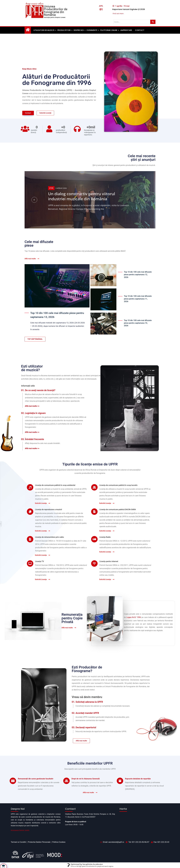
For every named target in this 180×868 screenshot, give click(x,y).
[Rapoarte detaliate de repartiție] (120, 785)
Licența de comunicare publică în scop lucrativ (118, 485)
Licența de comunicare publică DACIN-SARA (118, 510)
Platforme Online (109, 30)
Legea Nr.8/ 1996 (134, 617)
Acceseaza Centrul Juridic (20, 830)
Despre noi (79, 30)
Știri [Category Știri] (51, 188)
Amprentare (126, 30)
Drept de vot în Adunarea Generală (86, 783)
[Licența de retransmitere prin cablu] (30, 539)
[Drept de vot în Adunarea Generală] (66, 785)
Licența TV (40, 562)
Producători (64, 30)
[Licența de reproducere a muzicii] (30, 512)
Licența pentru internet (109, 562)
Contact (140, 30)
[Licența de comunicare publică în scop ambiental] (30, 487)
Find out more (118, 14)
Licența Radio (105, 537)
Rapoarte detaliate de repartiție (138, 783)
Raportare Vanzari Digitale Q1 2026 (130, 9)
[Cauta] (132, 22)
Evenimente (92, 30)
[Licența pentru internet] (94, 564)
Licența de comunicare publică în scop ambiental (55, 485)
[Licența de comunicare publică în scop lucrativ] (94, 487)
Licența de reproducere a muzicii (49, 510)
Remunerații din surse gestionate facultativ (36, 783)
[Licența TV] (30, 564)
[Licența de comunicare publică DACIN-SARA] (94, 512)
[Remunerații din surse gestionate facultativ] (13, 785)
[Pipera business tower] (144, 824)
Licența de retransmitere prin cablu (49, 537)
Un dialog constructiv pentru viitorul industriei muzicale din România (82, 196)
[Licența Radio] (94, 539)
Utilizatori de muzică (44, 30)
